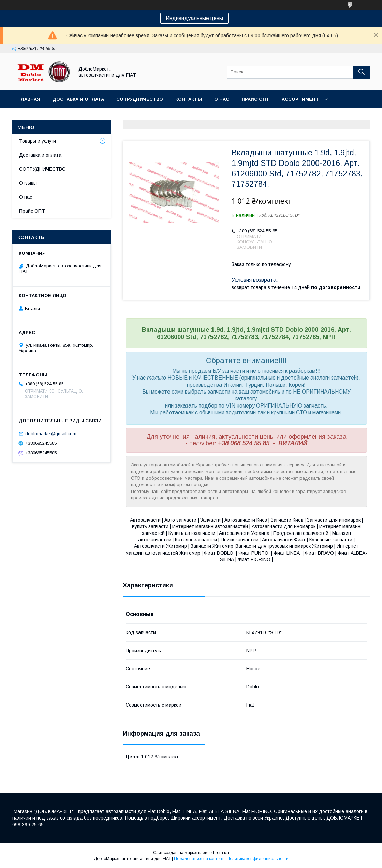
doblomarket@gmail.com (51, 434)
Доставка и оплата (78, 99)
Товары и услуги (38, 141)
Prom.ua (221, 853)
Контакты (189, 99)
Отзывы (28, 183)
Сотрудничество (140, 99)
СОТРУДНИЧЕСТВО (42, 169)
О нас (222, 99)
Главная (29, 99)
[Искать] (362, 72)
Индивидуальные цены (194, 18)
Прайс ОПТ (255, 99)
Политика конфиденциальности (258, 859)
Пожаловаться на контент (199, 859)
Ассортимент (300, 99)
